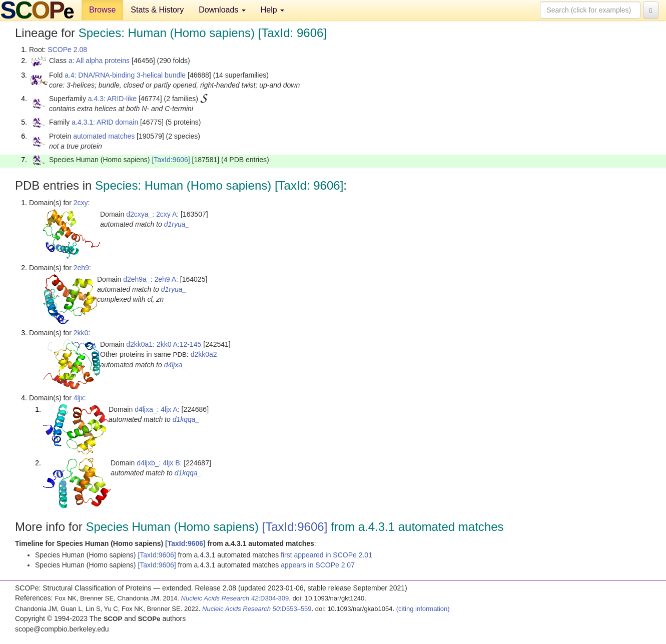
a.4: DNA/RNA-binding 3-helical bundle (125, 75)
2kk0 (81, 333)
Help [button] (272, 10)
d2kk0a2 (204, 354)
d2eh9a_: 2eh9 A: (151, 279)
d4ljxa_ (175, 365)
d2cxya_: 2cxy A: (152, 214)
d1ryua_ (177, 224)
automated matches (104, 136)
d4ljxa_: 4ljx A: (157, 409)
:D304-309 (235, 598)
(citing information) (423, 609)
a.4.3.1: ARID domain (105, 122)
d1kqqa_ (186, 419)
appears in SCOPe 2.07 (318, 565)
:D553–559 (257, 609)
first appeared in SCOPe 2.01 (326, 555)
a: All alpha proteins (99, 61)
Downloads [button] (222, 10)
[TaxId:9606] (171, 160)
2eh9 (81, 268)
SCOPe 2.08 (67, 50)
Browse (102, 10)
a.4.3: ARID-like (112, 99)
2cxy (81, 203)
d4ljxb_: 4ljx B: (159, 463)
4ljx (79, 398)
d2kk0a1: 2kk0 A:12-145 (164, 344)
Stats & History (157, 10)
